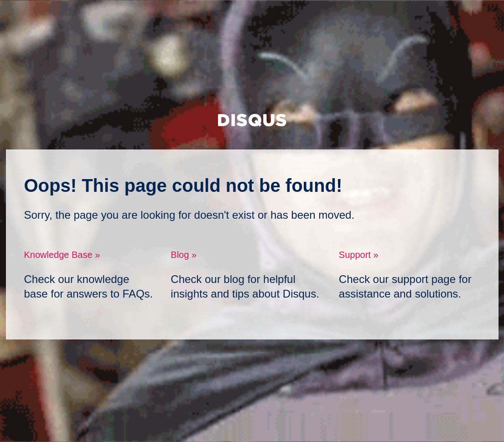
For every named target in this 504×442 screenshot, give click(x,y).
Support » (359, 255)
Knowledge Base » (62, 255)
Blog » (184, 255)
